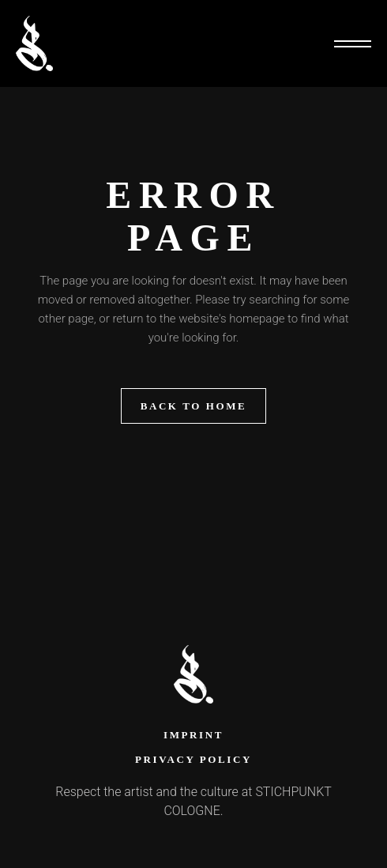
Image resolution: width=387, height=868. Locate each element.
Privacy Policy (193, 759)
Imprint (193, 735)
